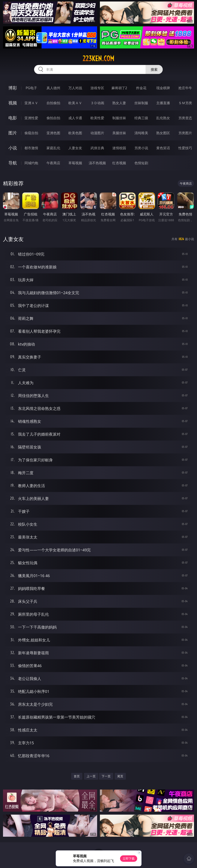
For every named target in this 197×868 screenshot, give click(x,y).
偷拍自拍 (53, 118)
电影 (13, 118)
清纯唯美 (141, 133)
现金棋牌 (163, 88)
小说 (13, 148)
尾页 (120, 776)
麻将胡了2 (119, 88)
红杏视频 (119, 163)
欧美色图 (75, 133)
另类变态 (185, 118)
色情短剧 (141, 163)
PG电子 (31, 88)
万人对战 (75, 88)
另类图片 (185, 133)
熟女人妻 (119, 103)
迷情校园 (119, 148)
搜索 (154, 69)
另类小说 (141, 148)
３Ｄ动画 (97, 103)
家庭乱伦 (53, 148)
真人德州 (53, 88)
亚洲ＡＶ (31, 103)
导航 (13, 163)
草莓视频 (75, 163)
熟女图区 (163, 133)
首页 (77, 776)
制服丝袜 (119, 118)
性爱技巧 (185, 148)
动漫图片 (97, 133)
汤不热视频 (97, 163)
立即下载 (129, 858)
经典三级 (141, 118)
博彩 (13, 88)
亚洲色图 (53, 133)
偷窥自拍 (31, 133)
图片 (13, 133)
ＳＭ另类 (185, 103)
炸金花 (141, 88)
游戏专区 (97, 88)
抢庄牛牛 (185, 88)
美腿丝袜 (119, 133)
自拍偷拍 (53, 103)
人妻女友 (75, 148)
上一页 (91, 776)
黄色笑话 (163, 148)
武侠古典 (97, 148)
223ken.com (98, 59)
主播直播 (163, 103)
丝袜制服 (141, 103)
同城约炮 (31, 163)
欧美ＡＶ (75, 103)
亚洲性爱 (31, 118)
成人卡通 (75, 118)
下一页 (106, 776)
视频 (13, 103)
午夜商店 (53, 163)
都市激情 (31, 148)
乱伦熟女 (163, 118)
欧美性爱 (97, 118)
